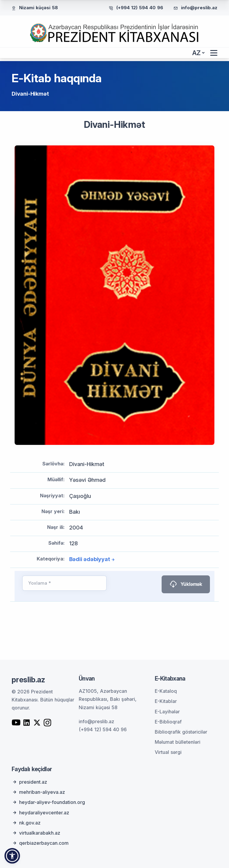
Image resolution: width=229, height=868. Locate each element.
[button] (12, 856)
